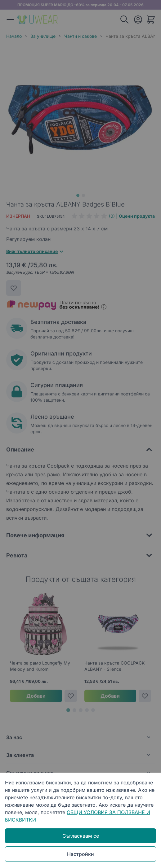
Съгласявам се (81, 836)
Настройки (80, 854)
